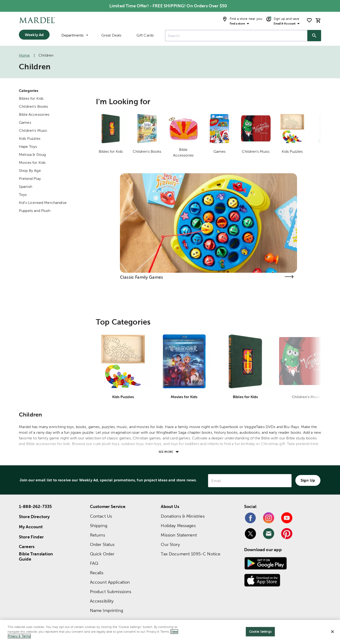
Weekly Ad (34, 35)
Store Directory (34, 517)
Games (25, 122)
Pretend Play (30, 179)
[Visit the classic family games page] (289, 277)
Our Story (170, 544)
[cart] (318, 20)
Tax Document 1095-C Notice (191, 554)
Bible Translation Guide (36, 557)
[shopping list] (309, 20)
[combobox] (236, 36)
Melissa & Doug (32, 155)
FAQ (94, 563)
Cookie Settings (260, 632)
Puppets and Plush (35, 211)
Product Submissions (111, 592)
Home (24, 55)
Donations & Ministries (183, 516)
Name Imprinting (106, 610)
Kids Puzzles (30, 138)
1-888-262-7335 (35, 506)
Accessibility (102, 601)
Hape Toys (28, 147)
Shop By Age (30, 171)
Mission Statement (179, 535)
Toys (23, 195)
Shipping (99, 526)
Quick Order (102, 554)
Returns (98, 535)
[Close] (332, 632)
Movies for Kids (32, 163)
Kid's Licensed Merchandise (43, 203)
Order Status (102, 544)
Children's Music (33, 130)
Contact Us (101, 516)
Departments (75, 35)
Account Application (110, 582)
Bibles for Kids (31, 98)
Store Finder (31, 537)
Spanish (25, 187)
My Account (31, 527)
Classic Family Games (141, 277)
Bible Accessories (34, 114)
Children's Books (33, 106)
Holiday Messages (178, 526)
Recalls (97, 573)
